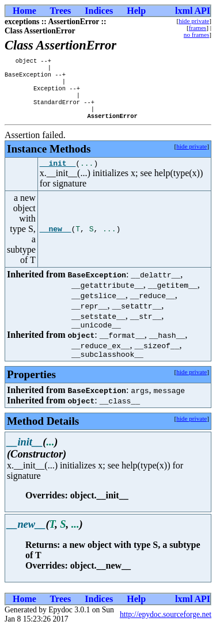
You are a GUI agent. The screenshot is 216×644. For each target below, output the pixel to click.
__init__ (58, 175)
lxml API (193, 11)
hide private (194, 21)
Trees (61, 11)
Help (136, 11)
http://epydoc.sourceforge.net (166, 630)
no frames (196, 35)
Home (24, 11)
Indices (99, 11)
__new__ (56, 241)
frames (198, 28)
